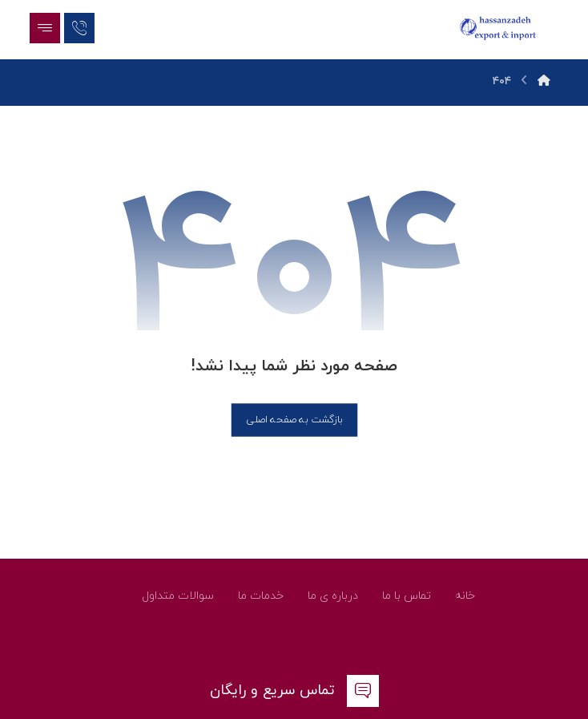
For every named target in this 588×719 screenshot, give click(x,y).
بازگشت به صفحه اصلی (294, 420)
